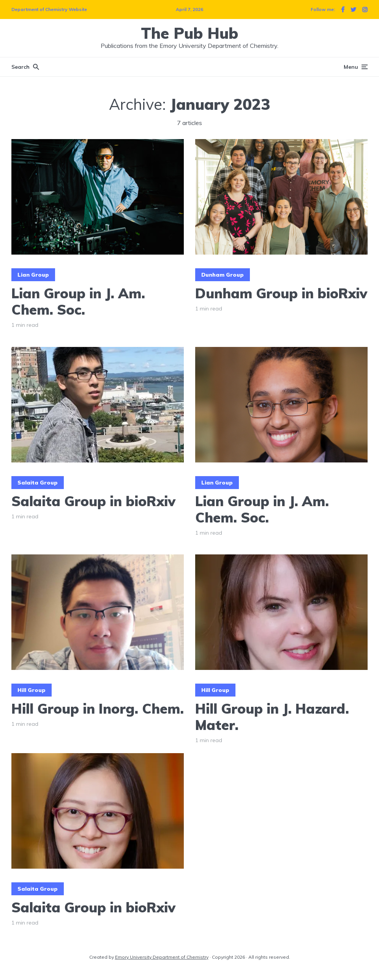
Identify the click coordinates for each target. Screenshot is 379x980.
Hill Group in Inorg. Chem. (98, 708)
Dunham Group (223, 275)
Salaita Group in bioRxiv (93, 501)
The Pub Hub (189, 33)
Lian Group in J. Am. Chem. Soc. (78, 301)
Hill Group (32, 690)
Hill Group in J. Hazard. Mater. (272, 717)
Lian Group (33, 275)
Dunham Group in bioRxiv (281, 293)
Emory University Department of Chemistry (162, 957)
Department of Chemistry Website (49, 9)
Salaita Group (38, 483)
